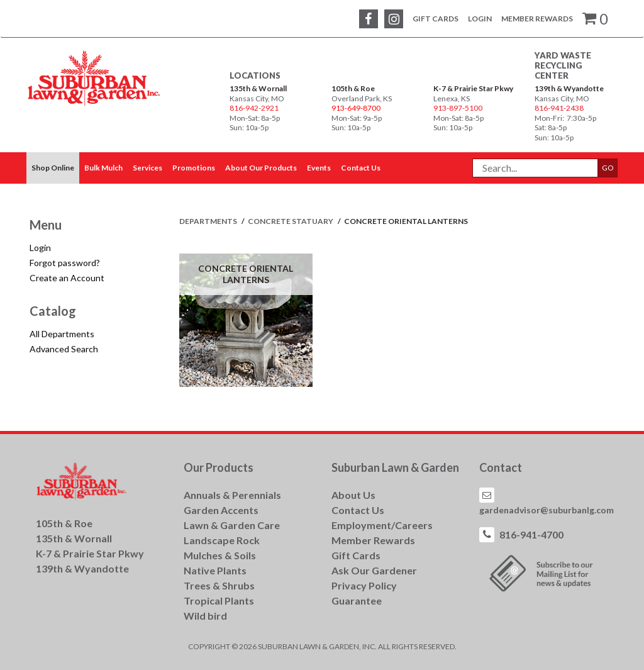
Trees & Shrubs (219, 585)
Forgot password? (65, 263)
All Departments (62, 334)
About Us (353, 495)
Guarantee (357, 600)
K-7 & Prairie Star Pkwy (473, 88)
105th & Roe (353, 88)
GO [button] (608, 168)
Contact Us (358, 510)
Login (480, 19)
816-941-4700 (531, 534)
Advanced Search (64, 349)
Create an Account (67, 278)
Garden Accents (221, 510)
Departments (209, 221)
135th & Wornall (258, 88)
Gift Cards (436, 19)
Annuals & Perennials (232, 495)
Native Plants (215, 570)
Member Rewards (537, 19)
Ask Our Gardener (374, 570)
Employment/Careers (382, 525)
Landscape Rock (222, 540)
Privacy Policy (364, 585)
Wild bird (205, 616)
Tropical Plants (219, 600)
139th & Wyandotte (569, 88)
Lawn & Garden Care (232, 525)
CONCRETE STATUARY (291, 221)
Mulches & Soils (220, 555)
